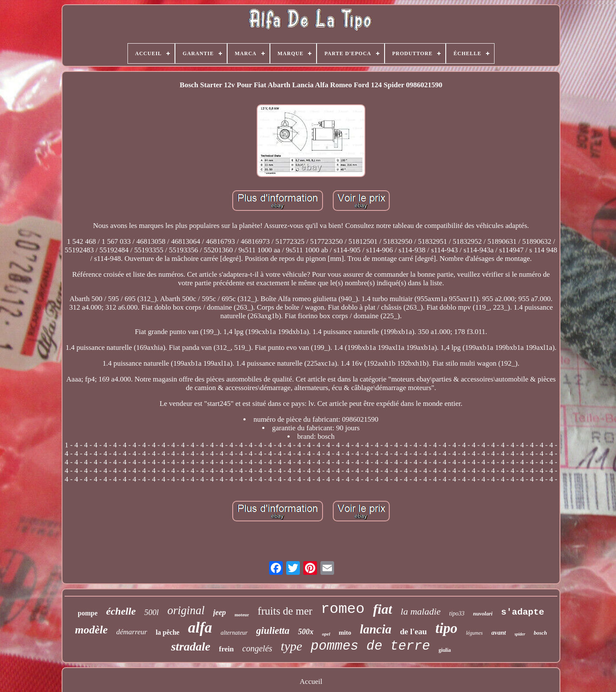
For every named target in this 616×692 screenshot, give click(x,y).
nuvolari (483, 614)
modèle (91, 630)
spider (520, 634)
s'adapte (523, 612)
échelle (121, 611)
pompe (88, 613)
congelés (257, 648)
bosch (540, 633)
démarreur (132, 632)
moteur (242, 615)
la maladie (421, 611)
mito (345, 633)
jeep (219, 612)
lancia (376, 629)
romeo (343, 609)
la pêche (168, 632)
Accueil (311, 682)
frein (227, 649)
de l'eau (413, 631)
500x (306, 632)
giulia (445, 650)
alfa (200, 628)
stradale (191, 646)
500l (151, 612)
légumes (474, 633)
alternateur (234, 633)
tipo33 (457, 614)
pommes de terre (370, 646)
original (186, 610)
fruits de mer (285, 611)
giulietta (273, 631)
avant (499, 633)
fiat (382, 609)
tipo (446, 628)
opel (326, 634)
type (291, 646)
